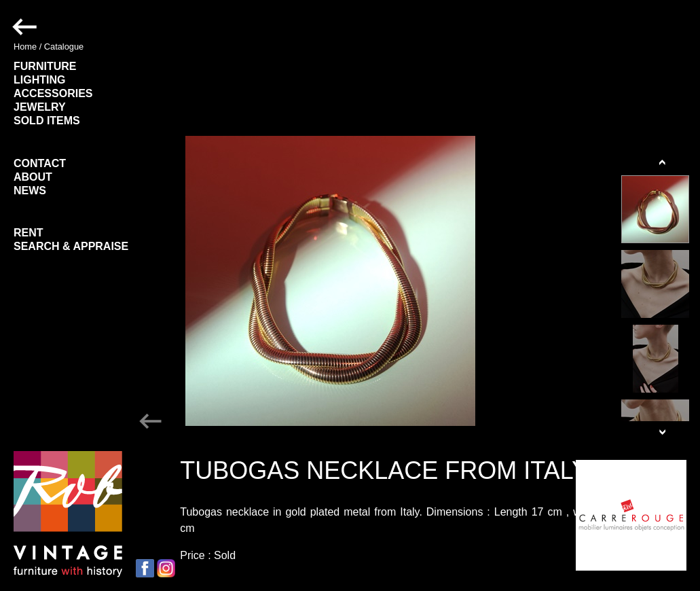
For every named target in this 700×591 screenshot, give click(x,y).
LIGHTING (39, 80)
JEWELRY (40, 107)
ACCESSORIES (53, 93)
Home (25, 47)
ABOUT (33, 177)
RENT (29, 233)
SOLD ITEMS (47, 121)
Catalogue (64, 47)
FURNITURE (45, 66)
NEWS (30, 191)
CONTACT (40, 163)
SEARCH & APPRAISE (71, 246)
